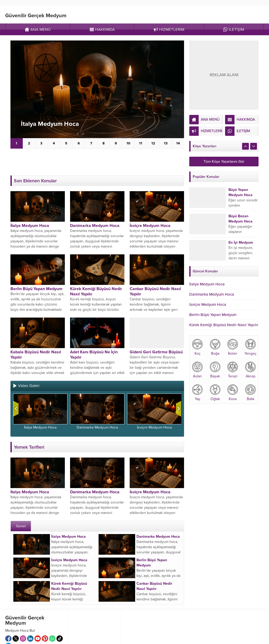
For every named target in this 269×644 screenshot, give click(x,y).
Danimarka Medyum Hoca (95, 226)
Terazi (233, 370)
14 (178, 143)
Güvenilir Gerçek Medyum (36, 16)
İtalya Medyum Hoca (50, 124)
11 (141, 143)
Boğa (215, 347)
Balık (250, 393)
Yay (197, 393)
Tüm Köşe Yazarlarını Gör (224, 162)
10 (128, 143)
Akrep (250, 370)
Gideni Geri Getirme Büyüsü (156, 352)
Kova (233, 393)
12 (153, 143)
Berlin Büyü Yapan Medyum (36, 289)
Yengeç (250, 347)
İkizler (233, 347)
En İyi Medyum (241, 242)
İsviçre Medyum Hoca (150, 226)
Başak (215, 370)
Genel (21, 526)
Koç (197, 347)
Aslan (197, 370)
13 (166, 143)
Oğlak (215, 393)
